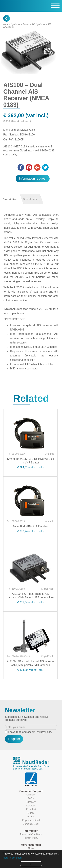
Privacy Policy (44, 732)
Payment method (31, 820)
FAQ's (31, 798)
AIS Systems (38, 24)
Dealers (31, 817)
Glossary (31, 802)
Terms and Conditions (31, 834)
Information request (33, 178)
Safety (26, 24)
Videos (31, 813)
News (31, 848)
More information (12, 858)
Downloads (30, 199)
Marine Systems (12, 24)
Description (10, 199)
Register (14, 739)
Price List (31, 809)
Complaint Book (31, 824)
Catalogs (31, 806)
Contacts (31, 795)
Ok (31, 864)
